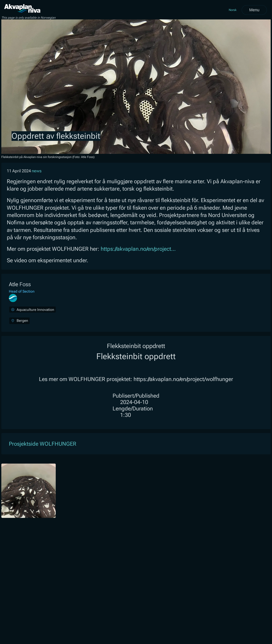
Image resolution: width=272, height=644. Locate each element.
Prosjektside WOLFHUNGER (43, 444)
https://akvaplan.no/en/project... (138, 249)
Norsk (233, 10)
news (37, 171)
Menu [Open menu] (254, 10)
